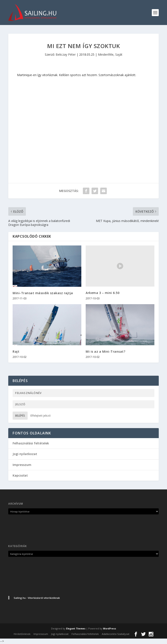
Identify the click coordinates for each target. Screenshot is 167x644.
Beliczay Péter (66, 55)
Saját (119, 55)
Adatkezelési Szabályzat (116, 634)
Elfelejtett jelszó (41, 416)
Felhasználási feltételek (31, 443)
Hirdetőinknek (22, 634)
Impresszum (22, 465)
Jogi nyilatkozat (25, 454)
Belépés (20, 416)
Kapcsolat (20, 476)
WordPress (110, 629)
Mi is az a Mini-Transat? (105, 352)
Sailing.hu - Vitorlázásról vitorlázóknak (37, 598)
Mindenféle (106, 55)
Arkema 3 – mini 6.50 (103, 293)
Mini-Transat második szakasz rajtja (43, 293)
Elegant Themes (76, 629)
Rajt (16, 352)
